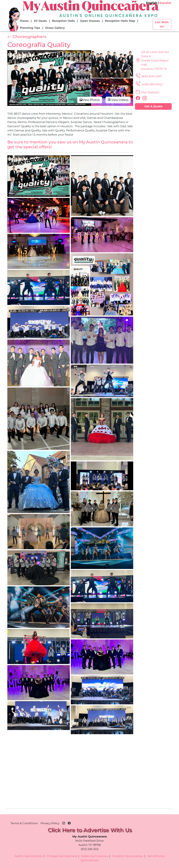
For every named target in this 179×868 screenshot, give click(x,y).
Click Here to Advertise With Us (90, 830)
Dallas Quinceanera (94, 856)
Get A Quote (153, 106)
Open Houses (90, 21)
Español (165, 3)
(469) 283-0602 (149, 84)
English (152, 3)
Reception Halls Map (120, 21)
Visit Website (147, 92)
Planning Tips (30, 28)
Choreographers (27, 37)
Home (24, 21)
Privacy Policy (50, 823)
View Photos (90, 100)
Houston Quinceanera (128, 856)
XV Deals (40, 21)
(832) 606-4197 (148, 76)
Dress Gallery (55, 28)
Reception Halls (63, 21)
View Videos (118, 100)
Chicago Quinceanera (62, 856)
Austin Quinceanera (28, 856)
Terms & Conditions (24, 823)
